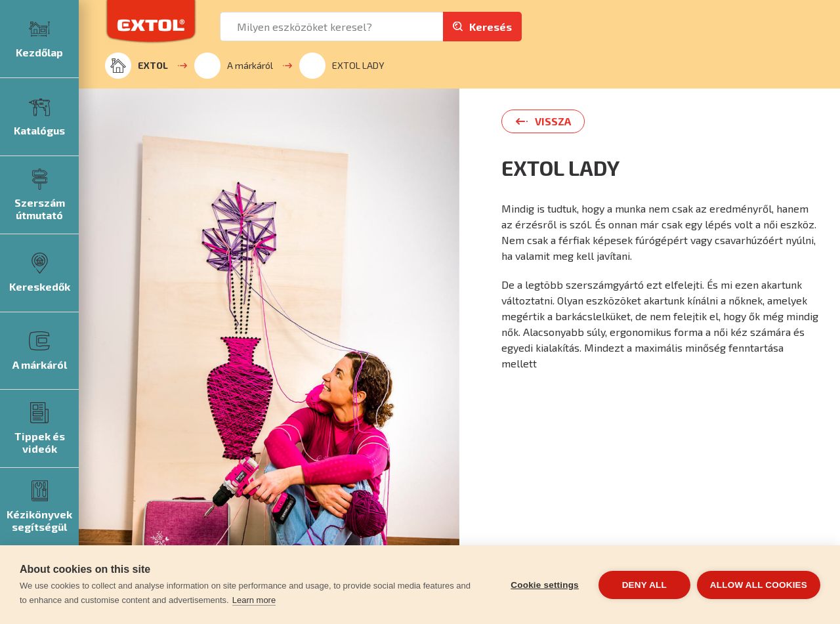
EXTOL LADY (342, 66)
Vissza (553, 121)
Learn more (254, 600)
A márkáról (234, 66)
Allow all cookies (759, 585)
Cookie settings (545, 585)
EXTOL (136, 66)
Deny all (644, 585)
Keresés (491, 27)
